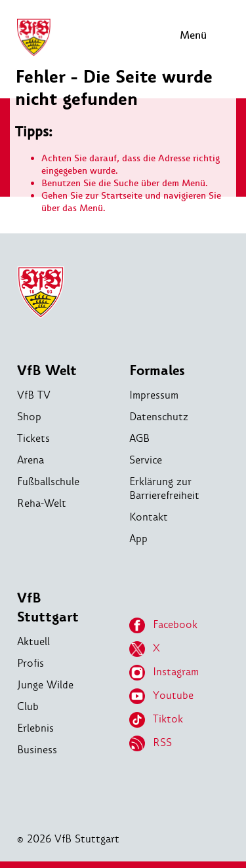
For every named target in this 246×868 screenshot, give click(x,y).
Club (28, 706)
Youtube (161, 696)
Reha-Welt (42, 503)
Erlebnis (35, 728)
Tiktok (156, 720)
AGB (139, 438)
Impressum (154, 395)
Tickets (33, 438)
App (138, 539)
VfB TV (34, 395)
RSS (151, 743)
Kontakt (149, 517)
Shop (29, 417)
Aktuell (33, 641)
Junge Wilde (45, 685)
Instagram (164, 673)
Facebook (163, 625)
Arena (31, 460)
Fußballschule (48, 482)
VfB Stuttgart (48, 608)
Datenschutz (159, 417)
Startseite (122, 196)
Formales (157, 371)
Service (146, 460)
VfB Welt (47, 371)
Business (37, 750)
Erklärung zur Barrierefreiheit (164, 488)
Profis (31, 663)
